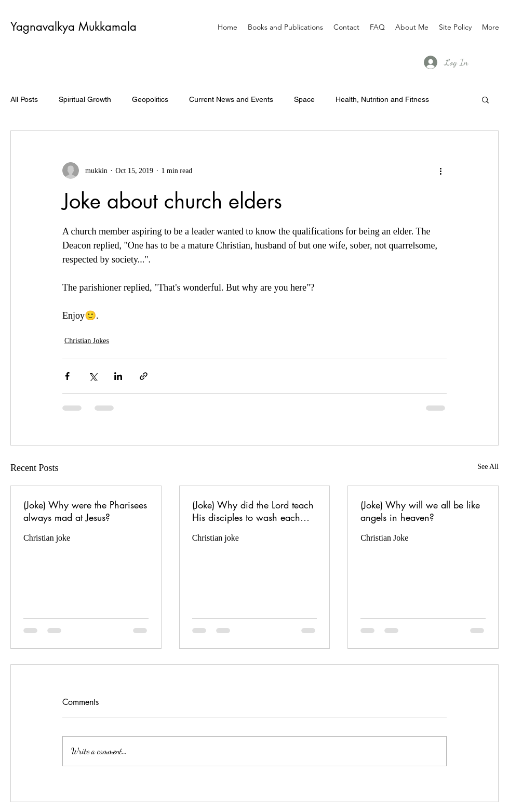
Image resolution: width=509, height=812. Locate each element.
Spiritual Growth (85, 99)
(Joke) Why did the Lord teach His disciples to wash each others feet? (253, 511)
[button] (485, 99)
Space (304, 99)
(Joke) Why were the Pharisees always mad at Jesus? (85, 511)
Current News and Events (231, 99)
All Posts (24, 99)
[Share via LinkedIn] (118, 376)
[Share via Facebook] (67, 376)
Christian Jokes (87, 341)
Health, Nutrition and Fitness (382, 99)
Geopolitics (150, 99)
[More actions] (440, 171)
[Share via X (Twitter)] (93, 376)
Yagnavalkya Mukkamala (73, 27)
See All (488, 467)
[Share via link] (144, 376)
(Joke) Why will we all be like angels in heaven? (420, 511)
